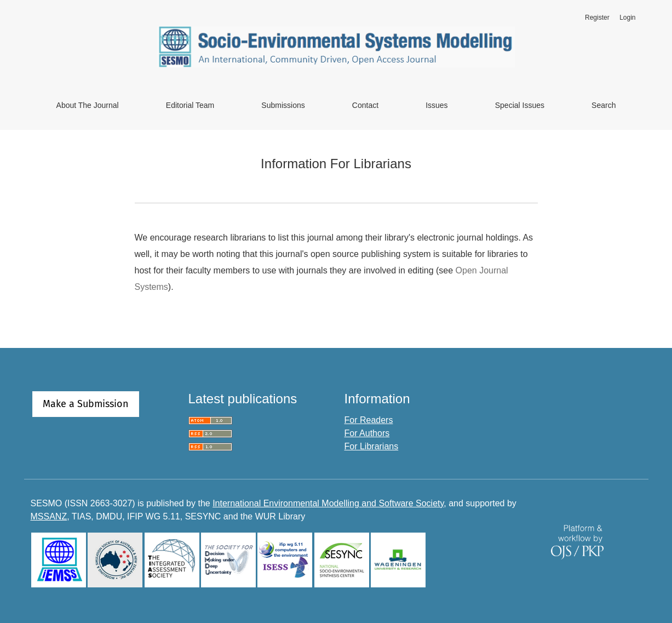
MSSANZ (49, 516)
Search (604, 105)
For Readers (369, 420)
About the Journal (88, 105)
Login (627, 18)
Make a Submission (86, 404)
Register (597, 18)
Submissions (283, 105)
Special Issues (520, 105)
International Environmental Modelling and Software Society (328, 503)
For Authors (367, 433)
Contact (365, 105)
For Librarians (372, 446)
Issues (436, 105)
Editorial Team (190, 105)
